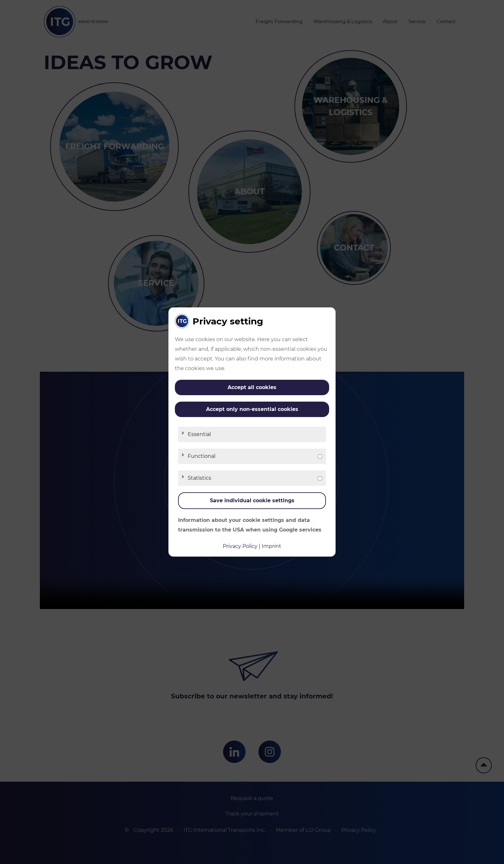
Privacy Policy (240, 546)
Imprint (271, 546)
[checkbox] (320, 456)
